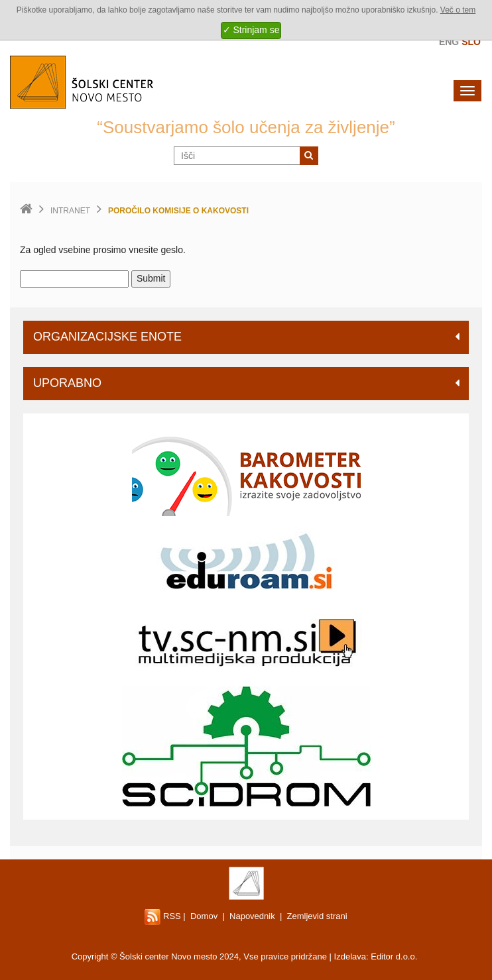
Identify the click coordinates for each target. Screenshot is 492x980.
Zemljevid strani (317, 916)
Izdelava (350, 956)
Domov (204, 916)
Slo (471, 42)
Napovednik (252, 916)
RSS (162, 916)
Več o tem (458, 10)
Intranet (70, 211)
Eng (449, 42)
